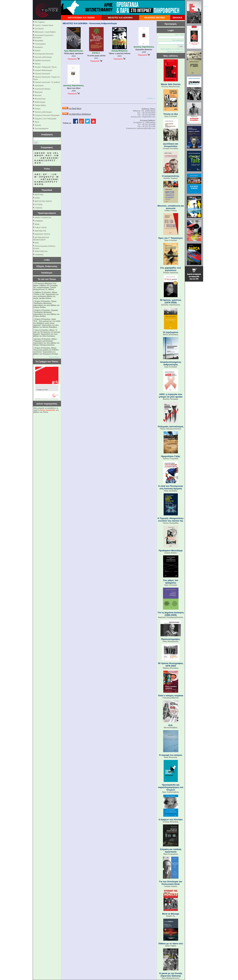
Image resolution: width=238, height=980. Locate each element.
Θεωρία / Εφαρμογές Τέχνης (46, 67)
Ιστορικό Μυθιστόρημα (43, 70)
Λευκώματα (39, 85)
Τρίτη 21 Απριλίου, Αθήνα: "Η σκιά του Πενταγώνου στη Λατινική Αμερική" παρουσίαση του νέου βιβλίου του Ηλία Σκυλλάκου (47, 333)
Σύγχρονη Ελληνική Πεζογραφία (47, 115)
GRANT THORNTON (43, 218)
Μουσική (38, 95)
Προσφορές (171, 24)
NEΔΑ (37, 224)
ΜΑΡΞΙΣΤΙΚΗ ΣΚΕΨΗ (43, 201)
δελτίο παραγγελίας (48, 410)
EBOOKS (178, 18)
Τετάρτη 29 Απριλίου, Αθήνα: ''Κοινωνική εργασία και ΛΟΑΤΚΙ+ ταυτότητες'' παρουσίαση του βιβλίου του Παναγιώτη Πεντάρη (46, 351)
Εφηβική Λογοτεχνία (43, 60)
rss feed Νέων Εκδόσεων (80, 114)
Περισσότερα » (55, 357)
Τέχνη (37, 122)
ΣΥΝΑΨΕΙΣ (39, 255)
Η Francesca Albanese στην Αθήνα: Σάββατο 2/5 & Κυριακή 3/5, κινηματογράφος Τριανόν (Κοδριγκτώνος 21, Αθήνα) (46, 286)
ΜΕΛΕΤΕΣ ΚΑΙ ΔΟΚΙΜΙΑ (120, 18)
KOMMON (39, 221)
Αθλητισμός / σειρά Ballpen (45, 32)
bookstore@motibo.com (146, 128)
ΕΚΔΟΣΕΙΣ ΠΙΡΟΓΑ (42, 234)
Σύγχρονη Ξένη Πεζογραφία (46, 119)
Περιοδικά (47, 190)
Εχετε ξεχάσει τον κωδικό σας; (172, 49)
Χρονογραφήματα (42, 128)
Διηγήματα (39, 47)
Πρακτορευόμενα (47, 213)
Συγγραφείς (47, 147)
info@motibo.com (148, 117)
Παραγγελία (74, 59)
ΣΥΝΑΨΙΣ (38, 208)
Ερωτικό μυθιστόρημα (43, 57)
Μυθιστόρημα (40, 102)
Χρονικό (38, 125)
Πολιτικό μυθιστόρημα (43, 112)
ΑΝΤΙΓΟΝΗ (39, 195)
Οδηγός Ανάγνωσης (47, 266)
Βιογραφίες (39, 41)
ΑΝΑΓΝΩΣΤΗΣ (40, 231)
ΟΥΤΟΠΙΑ (38, 205)
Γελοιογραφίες (40, 44)
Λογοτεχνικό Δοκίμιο (43, 89)
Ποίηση (38, 109)
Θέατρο (38, 64)
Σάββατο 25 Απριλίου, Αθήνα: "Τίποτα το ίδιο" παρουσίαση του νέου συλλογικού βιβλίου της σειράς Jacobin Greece (46, 295)
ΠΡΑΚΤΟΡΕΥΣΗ (41, 251)
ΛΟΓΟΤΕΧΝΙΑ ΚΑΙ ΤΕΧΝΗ (81, 18)
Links (47, 260)
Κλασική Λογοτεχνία (42, 74)
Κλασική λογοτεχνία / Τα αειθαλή (47, 82)
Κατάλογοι (47, 273)
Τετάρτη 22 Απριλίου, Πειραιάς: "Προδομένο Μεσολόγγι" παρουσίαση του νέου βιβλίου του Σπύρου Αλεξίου (46, 313)
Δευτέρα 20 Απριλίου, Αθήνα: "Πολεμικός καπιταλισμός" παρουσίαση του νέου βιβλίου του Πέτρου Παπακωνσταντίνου (46, 342)
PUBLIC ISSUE (41, 228)
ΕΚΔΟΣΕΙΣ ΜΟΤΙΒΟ (155, 18)
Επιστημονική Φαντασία (44, 54)
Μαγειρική (39, 92)
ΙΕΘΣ (37, 243)
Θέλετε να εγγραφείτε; (176, 51)
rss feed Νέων (75, 108)
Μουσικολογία (40, 99)
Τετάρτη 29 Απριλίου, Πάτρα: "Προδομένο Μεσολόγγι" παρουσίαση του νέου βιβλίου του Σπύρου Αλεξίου (46, 304)
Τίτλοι (47, 169)
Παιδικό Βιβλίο (40, 105)
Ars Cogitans (40, 22)
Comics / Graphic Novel (44, 25)
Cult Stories (39, 29)
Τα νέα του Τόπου (47, 279)
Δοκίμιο (38, 50)
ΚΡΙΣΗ (37, 198)
